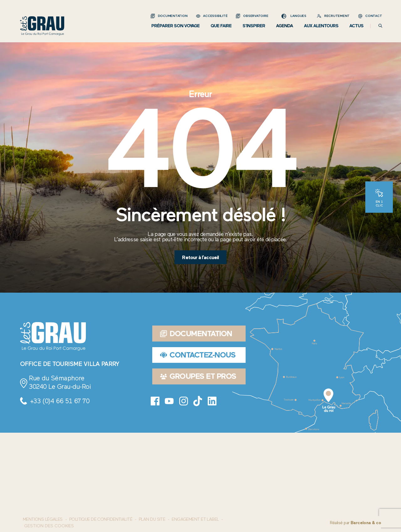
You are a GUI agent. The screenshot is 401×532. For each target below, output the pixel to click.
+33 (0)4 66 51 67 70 (60, 401)
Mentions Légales (43, 519)
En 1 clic (379, 203)
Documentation (173, 16)
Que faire (221, 26)
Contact (374, 16)
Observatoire (256, 16)
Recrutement (337, 16)
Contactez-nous (198, 355)
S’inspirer (254, 26)
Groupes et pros (198, 376)
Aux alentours (321, 26)
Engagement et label (195, 519)
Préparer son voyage (175, 26)
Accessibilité (215, 16)
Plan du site (152, 519)
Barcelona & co (366, 523)
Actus (356, 26)
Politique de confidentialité (101, 519)
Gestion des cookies (49, 526)
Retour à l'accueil (200, 257)
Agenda (284, 26)
